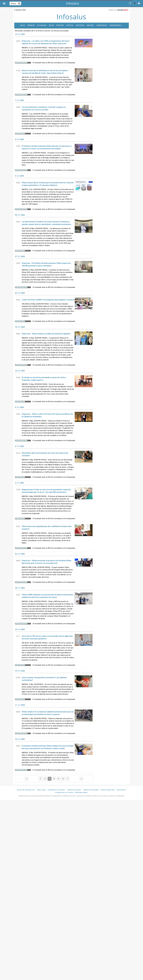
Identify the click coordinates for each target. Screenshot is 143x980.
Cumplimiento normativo (56, 790)
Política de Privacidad (91, 790)
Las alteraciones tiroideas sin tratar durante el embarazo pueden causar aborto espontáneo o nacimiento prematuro (46, 223)
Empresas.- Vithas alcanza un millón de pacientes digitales (46, 334)
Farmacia (31, 25)
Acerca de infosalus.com (26, 790)
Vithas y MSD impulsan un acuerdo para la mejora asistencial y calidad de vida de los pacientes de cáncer (47, 596)
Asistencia (80, 25)
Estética (70, 25)
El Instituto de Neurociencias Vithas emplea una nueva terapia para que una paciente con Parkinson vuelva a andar (48, 747)
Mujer (51, 25)
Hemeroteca (121, 790)
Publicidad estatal (81, 792)
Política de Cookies (74, 790)
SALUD (23, 25)
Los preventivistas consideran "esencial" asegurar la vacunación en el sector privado (44, 108)
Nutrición (60, 25)
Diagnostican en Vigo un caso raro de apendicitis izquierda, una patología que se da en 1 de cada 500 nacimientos (46, 491)
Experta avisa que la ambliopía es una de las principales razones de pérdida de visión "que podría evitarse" (45, 72)
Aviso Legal (41, 790)
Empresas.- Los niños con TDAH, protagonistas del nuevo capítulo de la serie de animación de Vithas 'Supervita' (46, 42)
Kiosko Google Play (107, 790)
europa (123, 10)
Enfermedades (116, 25)
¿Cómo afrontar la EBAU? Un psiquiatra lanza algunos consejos (48, 300)
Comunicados (102, 25)
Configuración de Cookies (64, 792)
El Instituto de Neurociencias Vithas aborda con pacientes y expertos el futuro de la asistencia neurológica (47, 147)
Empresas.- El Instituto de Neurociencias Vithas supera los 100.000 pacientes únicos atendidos (46, 265)
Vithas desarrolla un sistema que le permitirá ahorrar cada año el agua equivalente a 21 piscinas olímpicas (48, 184)
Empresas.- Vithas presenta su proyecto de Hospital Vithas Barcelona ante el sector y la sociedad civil (47, 562)
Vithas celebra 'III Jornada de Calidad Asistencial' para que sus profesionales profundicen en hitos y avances (48, 713)
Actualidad (42, 25)
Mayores (90, 25)
